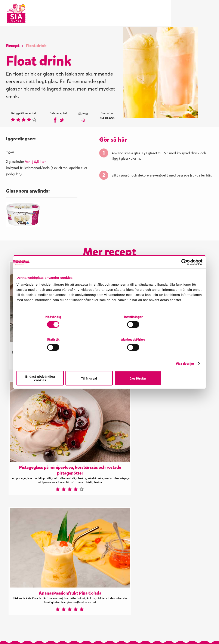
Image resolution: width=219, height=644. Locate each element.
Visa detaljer (185, 354)
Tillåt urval (110, 367)
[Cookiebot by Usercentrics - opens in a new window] (184, 275)
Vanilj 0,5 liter (36, 163)
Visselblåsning (20, 633)
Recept (14, 46)
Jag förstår (172, 367)
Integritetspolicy (50, 633)
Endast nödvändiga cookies (47, 367)
